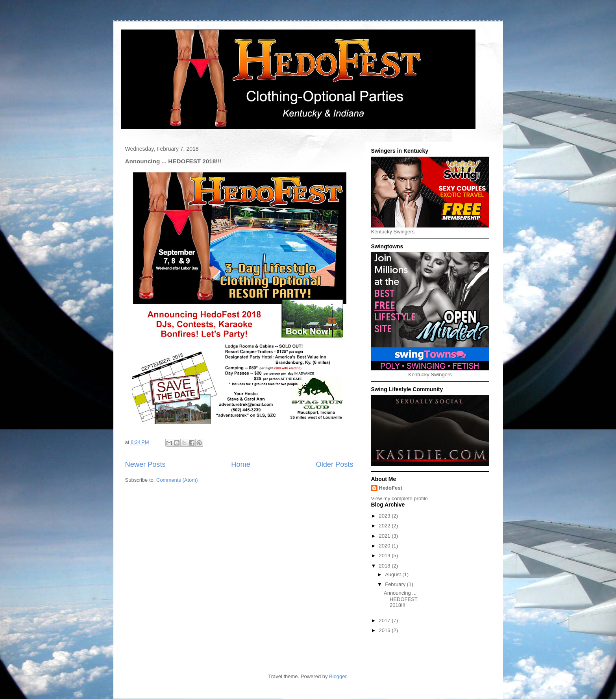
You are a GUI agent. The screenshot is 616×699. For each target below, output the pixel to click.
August (394, 574)
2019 (386, 556)
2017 (386, 620)
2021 (386, 536)
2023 (386, 516)
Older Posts (334, 464)
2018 (386, 566)
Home (241, 464)
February (396, 584)
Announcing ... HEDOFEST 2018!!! (401, 599)
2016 (386, 630)
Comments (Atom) (177, 480)
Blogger (338, 676)
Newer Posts (145, 464)
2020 (386, 546)
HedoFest (391, 488)
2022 (386, 526)
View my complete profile (400, 498)
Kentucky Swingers (393, 232)
